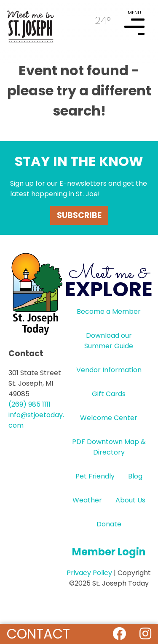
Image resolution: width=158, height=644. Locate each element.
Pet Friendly (95, 476)
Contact (38, 634)
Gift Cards (109, 394)
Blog (135, 476)
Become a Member (109, 311)
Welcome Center (109, 418)
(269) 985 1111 (29, 404)
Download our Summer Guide (109, 341)
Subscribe (79, 215)
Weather (87, 500)
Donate (109, 524)
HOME (30, 24)
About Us (130, 500)
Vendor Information (109, 370)
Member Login (109, 552)
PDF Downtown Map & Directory (109, 447)
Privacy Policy (89, 573)
